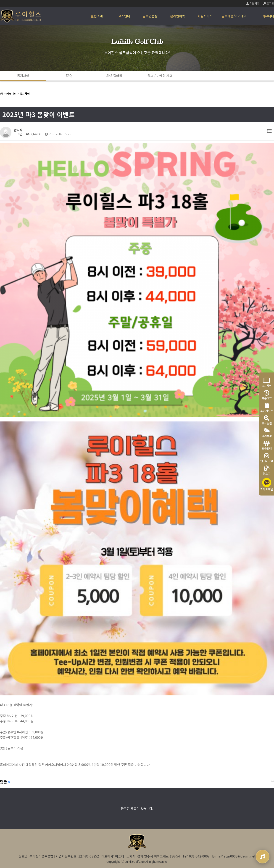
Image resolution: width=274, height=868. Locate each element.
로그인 (269, 3)
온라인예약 (178, 16)
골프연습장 (150, 16)
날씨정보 (267, 433)
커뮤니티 (268, 16)
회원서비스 (205, 16)
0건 (18, 134)
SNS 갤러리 (114, 76)
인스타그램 (267, 458)
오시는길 (267, 420)
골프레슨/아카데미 (234, 16)
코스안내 (124, 16)
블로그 (267, 470)
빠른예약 (267, 395)
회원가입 (253, 3)
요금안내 (267, 445)
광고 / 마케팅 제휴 (160, 76)
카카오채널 (267, 485)
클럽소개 (97, 16)
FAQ (69, 76)
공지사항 (23, 76)
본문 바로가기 (0, 0)
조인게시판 (267, 408)
